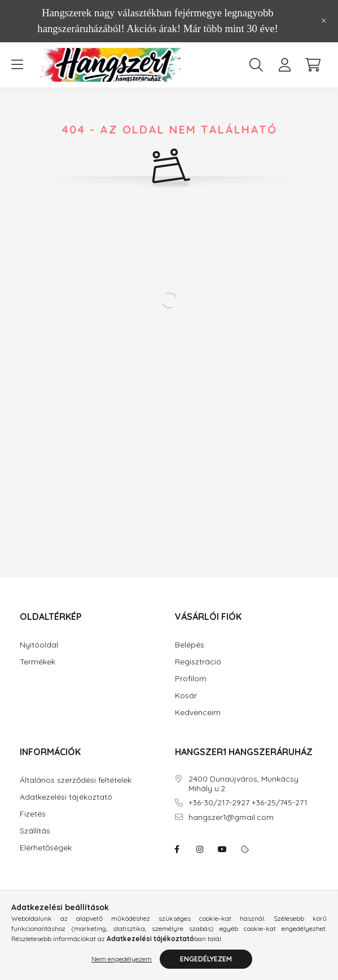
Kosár (186, 696)
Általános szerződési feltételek (76, 780)
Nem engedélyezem (122, 959)
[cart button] (313, 65)
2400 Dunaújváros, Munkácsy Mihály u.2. (243, 784)
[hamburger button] (17, 65)
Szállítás (35, 831)
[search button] (256, 65)
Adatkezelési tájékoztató (66, 797)
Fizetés (33, 814)
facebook (177, 849)
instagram (200, 849)
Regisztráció (198, 662)
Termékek (38, 662)
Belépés (190, 645)
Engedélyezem (206, 959)
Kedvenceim (198, 713)
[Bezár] (324, 21)
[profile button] (284, 65)
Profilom (191, 679)
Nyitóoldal (39, 645)
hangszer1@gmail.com (231, 817)
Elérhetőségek (46, 848)
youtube (222, 849)
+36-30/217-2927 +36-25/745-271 (248, 803)
